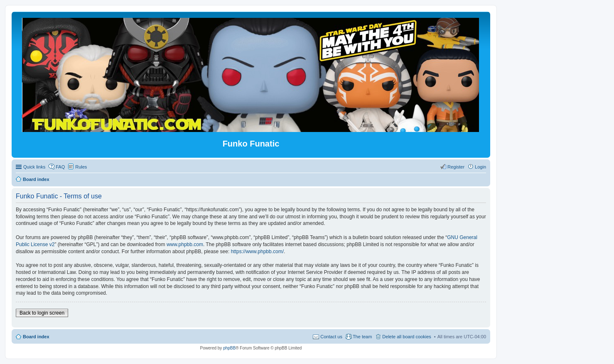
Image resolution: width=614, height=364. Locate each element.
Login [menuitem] (480, 167)
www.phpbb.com (185, 244)
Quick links (34, 167)
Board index (36, 337)
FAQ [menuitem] (60, 167)
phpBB (229, 348)
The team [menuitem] (362, 337)
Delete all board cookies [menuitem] (406, 337)
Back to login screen (42, 313)
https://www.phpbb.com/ (257, 252)
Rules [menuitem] (81, 167)
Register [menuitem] (456, 167)
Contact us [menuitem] (331, 337)
